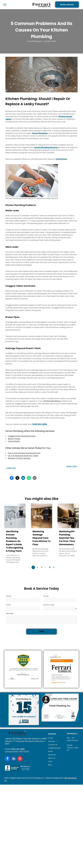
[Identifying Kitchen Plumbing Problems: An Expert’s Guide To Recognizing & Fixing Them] (15, 516)
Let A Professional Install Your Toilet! (23, 456)
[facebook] (7, 759)
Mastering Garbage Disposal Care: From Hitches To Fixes (41, 538)
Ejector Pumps (14, 439)
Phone (46, 596)
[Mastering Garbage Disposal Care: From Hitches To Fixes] (41, 516)
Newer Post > (72, 466)
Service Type (49, 605)
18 (50, 567)
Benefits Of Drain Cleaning (19, 458)
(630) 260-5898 (18, 749)
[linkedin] (14, 759)
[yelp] (20, 759)
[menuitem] (57, 738)
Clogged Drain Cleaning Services (22, 436)
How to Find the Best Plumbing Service (24, 453)
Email (8, 605)
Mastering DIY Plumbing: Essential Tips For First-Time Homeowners (67, 538)
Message (10, 613)
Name (8, 596)
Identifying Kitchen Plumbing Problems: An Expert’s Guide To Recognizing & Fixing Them (14, 541)
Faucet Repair (14, 441)
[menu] (5, 5)
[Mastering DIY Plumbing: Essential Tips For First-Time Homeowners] (68, 516)
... (46, 567)
